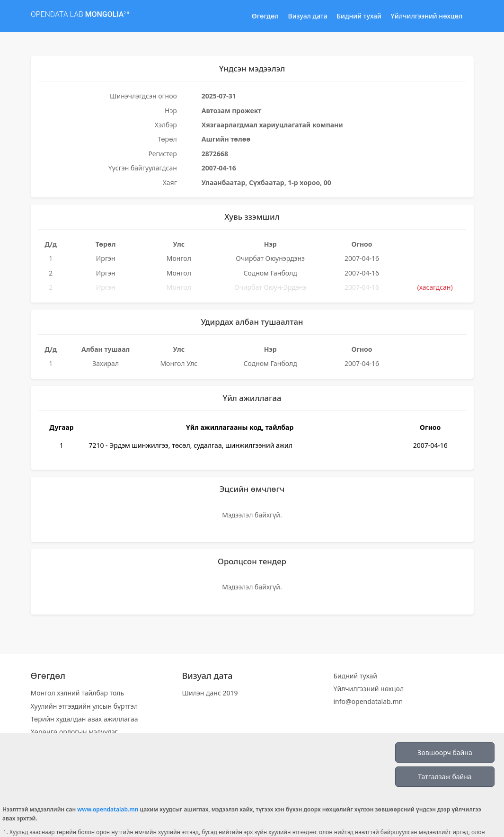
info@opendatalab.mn (368, 701)
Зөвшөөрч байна (445, 752)
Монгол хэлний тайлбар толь (78, 693)
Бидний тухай (359, 16)
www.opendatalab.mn (108, 809)
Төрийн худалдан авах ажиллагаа (84, 719)
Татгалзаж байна (445, 777)
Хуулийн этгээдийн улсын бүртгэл (84, 706)
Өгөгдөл (265, 16)
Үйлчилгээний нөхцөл (427, 16)
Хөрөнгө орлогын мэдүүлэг (74, 732)
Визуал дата (308, 16)
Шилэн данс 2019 (210, 693)
